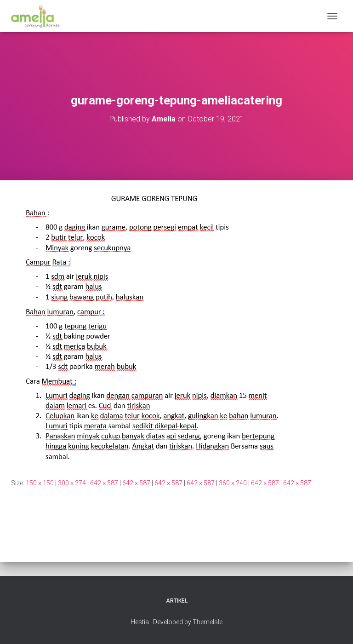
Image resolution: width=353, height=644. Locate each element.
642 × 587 (104, 483)
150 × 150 (40, 483)
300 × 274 (72, 483)
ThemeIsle (208, 622)
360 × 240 (233, 483)
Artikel (177, 601)
